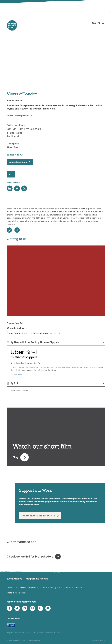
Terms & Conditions (73, 587)
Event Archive (14, 579)
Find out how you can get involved (38, 516)
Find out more (16, 374)
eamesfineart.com (18, 162)
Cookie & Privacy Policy (51, 587)
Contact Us (12, 587)
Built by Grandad (98, 640)
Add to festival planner (18, 116)
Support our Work (36, 490)
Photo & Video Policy (16, 593)
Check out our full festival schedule (30, 556)
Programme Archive (37, 579)
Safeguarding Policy (29, 587)
